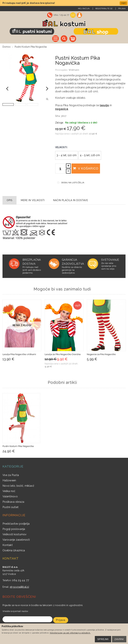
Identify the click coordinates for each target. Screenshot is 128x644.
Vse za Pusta (11, 475)
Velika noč (9, 491)
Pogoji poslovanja (14, 529)
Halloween (9, 480)
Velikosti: (61, 147)
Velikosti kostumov (15, 534)
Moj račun (84, 9)
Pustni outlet (10, 507)
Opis (9, 200)
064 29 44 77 (20, 580)
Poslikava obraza (13, 502)
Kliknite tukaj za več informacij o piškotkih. (70, 633)
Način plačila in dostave (71, 200)
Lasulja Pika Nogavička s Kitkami (19, 354)
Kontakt (8, 545)
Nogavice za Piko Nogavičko (101, 354)
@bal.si (25, 587)
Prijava (122, 9)
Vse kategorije (55, 39)
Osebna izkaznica (14, 550)
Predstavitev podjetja (16, 524)
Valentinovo (10, 496)
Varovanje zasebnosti (16, 540)
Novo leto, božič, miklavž (18, 486)
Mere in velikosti (33, 200)
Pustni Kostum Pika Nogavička (18, 446)
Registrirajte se (104, 9)
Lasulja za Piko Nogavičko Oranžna (63, 354)
